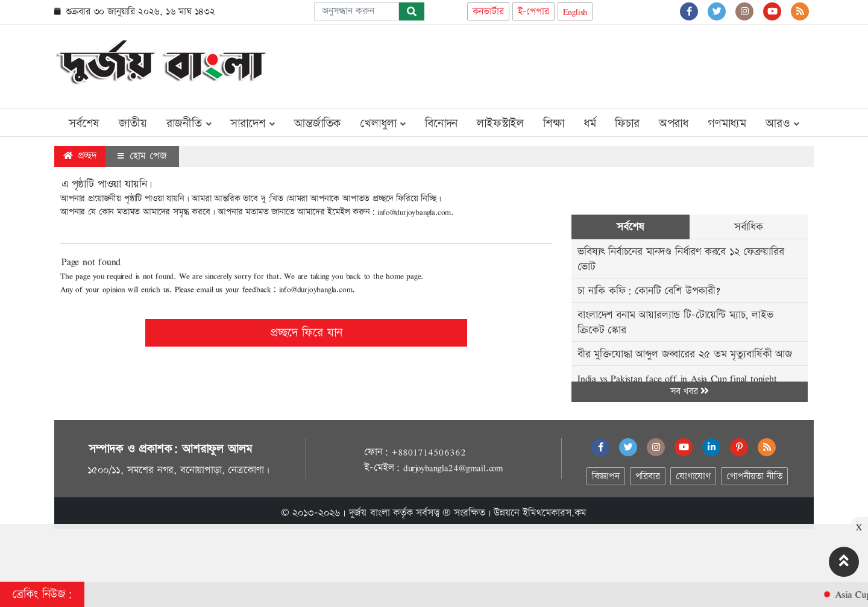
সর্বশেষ (84, 124)
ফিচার (627, 124)
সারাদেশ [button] (253, 124)
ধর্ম (590, 124)
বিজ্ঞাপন (605, 476)
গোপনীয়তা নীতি (754, 476)
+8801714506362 (428, 452)
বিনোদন (441, 124)
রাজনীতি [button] (189, 124)
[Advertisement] (594, 64)
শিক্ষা (554, 124)
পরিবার (648, 476)
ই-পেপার (533, 12)
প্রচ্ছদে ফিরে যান (306, 333)
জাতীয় (133, 124)
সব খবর (690, 392)
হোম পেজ (142, 156)
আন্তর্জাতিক (317, 124)
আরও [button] (782, 124)
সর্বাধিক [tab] (749, 227)
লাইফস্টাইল (500, 124)
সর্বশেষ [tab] (630, 227)
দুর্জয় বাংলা (370, 513)
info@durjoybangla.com (414, 212)
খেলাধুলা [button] (383, 124)
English (575, 12)
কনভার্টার (488, 12)
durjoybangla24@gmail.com (453, 468)
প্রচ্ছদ (80, 156)
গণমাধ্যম (727, 124)
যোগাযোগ (693, 476)
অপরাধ (674, 124)
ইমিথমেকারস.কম (555, 513)
